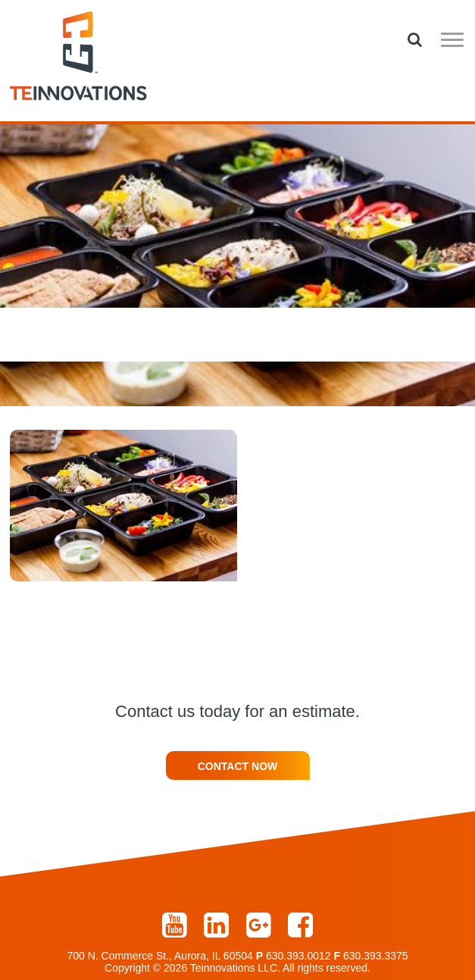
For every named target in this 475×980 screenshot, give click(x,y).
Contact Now (238, 766)
